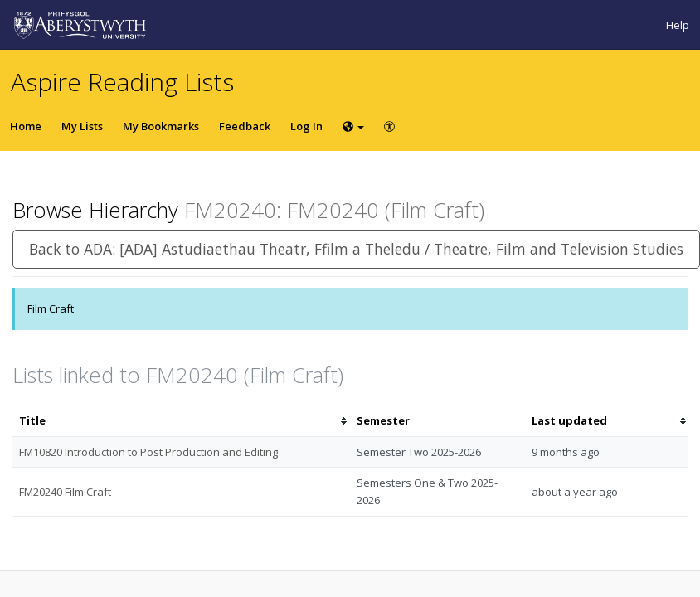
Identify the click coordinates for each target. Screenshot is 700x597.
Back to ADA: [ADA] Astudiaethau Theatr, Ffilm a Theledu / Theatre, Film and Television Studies (356, 249)
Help (678, 25)
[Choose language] (353, 126)
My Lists (82, 126)
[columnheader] (181, 421)
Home (26, 126)
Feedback (245, 126)
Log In (306, 126)
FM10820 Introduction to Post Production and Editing (148, 452)
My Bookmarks (161, 126)
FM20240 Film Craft (65, 492)
